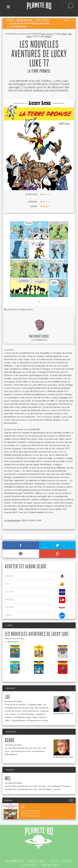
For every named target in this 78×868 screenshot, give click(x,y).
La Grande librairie (18, 718)
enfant (64, 32)
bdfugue (35, 598)
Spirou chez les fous (31, 709)
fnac (35, 582)
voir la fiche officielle (12, 518)
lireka (35, 613)
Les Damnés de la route (21, 749)
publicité (68, 859)
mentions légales (50, 863)
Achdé (10, 739)
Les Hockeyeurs (38, 749)
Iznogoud (44, 709)
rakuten (35, 606)
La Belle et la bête (35, 702)
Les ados (57, 787)
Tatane (35, 715)
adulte (29, 34)
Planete (39, 6)
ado (70, 32)
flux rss (54, 859)
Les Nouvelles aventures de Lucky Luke (37, 632)
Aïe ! (40, 746)
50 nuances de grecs (26, 712)
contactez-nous (37, 859)
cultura (35, 590)
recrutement (30, 863)
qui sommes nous (15, 859)
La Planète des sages (22, 715)
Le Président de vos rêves (37, 718)
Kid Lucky (42, 784)
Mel (8, 777)
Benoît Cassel (41, 334)
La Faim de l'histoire (13, 709)
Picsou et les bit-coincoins (15, 702)
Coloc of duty (10, 712)
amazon (35, 574)
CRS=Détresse (11, 752)
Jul (8, 695)
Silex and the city (42, 706)
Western (48, 34)
